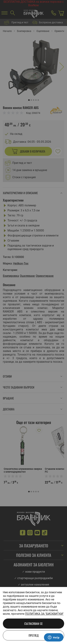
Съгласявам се (33, 624)
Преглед (34, 635)
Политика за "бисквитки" (44, 614)
